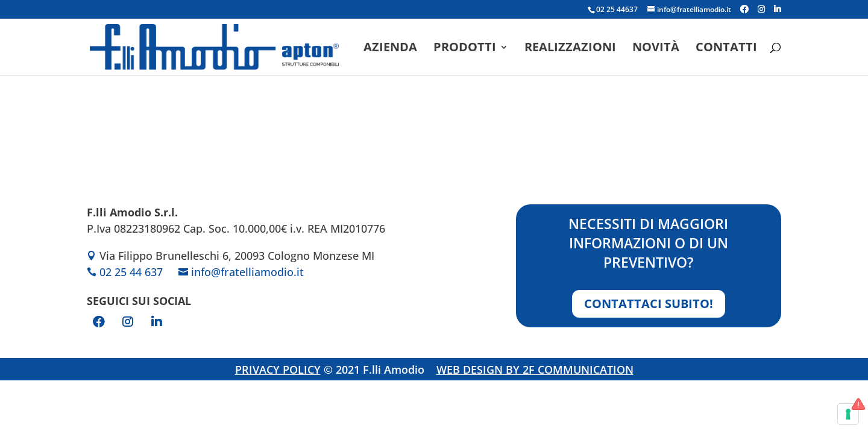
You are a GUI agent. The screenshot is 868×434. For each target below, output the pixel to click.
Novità (656, 49)
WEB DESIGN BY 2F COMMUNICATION (535, 370)
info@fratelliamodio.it (247, 272)
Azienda (390, 49)
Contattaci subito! (649, 303)
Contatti (726, 49)
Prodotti (465, 49)
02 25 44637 (617, 9)
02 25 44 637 (131, 272)
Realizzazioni (570, 49)
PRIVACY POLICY (278, 370)
